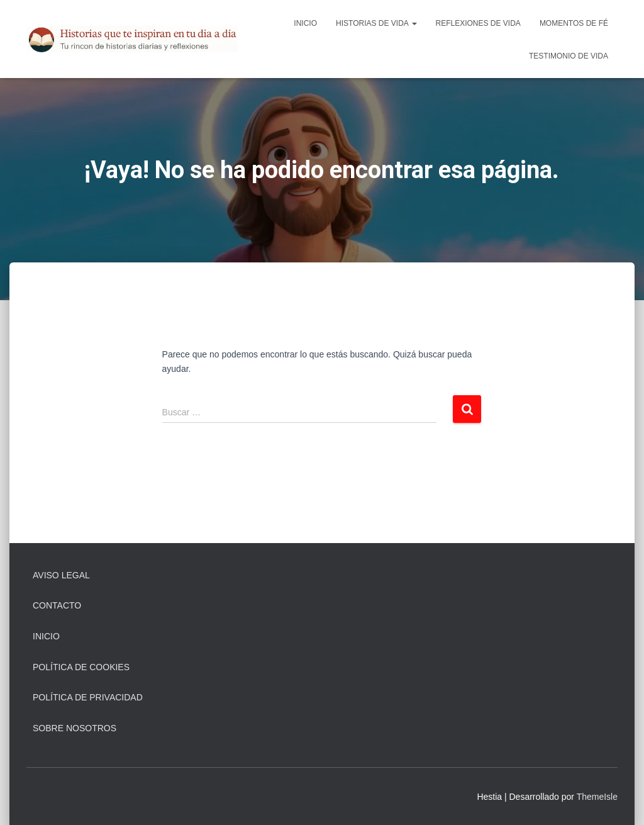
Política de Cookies (81, 667)
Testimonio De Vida (569, 56)
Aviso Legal (61, 575)
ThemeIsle (597, 797)
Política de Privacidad (88, 697)
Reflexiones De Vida (478, 23)
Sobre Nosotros (75, 728)
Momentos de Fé (574, 23)
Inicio (305, 23)
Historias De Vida (376, 23)
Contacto (57, 605)
